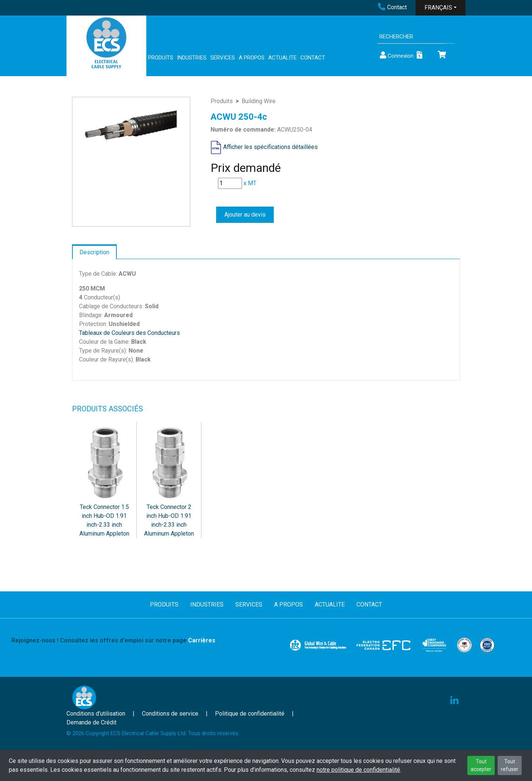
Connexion (396, 55)
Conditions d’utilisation (96, 714)
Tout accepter (481, 765)
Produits (222, 101)
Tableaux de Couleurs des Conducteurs (129, 333)
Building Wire (259, 101)
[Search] (411, 37)
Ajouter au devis (245, 215)
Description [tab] (94, 252)
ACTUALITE (282, 58)
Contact (392, 7)
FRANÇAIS (438, 8)
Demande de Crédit (91, 722)
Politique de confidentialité (250, 714)
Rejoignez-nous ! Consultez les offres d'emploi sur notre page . (114, 640)
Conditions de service (170, 714)
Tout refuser (510, 765)
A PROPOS (252, 58)
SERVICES (223, 58)
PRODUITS (161, 58)
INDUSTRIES (192, 58)
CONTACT (313, 58)
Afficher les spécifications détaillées (270, 147)
